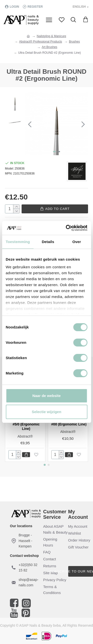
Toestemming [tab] (18, 242)
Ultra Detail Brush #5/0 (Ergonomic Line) (26, 424)
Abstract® (25, 436)
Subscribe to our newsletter (81, 571)
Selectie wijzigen (46, 412)
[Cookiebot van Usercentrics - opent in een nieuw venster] (66, 228)
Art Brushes (49, 47)
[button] (30, 124)
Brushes (74, 42)
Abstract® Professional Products (41, 42)
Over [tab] (77, 242)
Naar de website (46, 396)
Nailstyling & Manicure (51, 36)
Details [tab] (48, 242)
